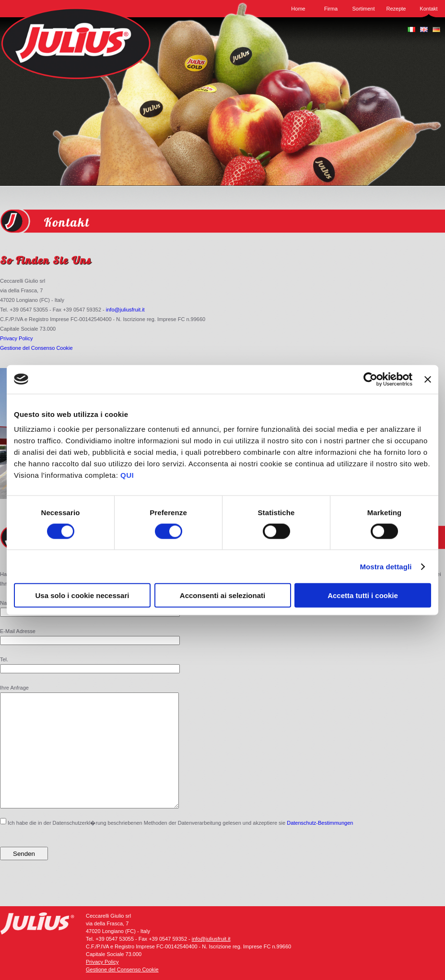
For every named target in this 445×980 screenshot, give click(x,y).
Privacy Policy (16, 338)
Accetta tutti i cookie (363, 595)
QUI (127, 475)
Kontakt (428, 9)
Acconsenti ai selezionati (222, 595)
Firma (331, 9)
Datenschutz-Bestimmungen (320, 846)
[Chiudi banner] (428, 379)
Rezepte (396, 9)
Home (298, 9)
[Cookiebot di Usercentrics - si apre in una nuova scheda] (370, 379)
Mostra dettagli (386, 566)
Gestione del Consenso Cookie (36, 348)
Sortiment (363, 9)
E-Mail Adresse (18, 631)
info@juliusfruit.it (125, 310)
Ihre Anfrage (14, 688)
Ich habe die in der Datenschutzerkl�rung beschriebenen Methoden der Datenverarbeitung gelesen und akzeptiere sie (176, 845)
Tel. (4, 659)
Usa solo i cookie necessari (82, 595)
